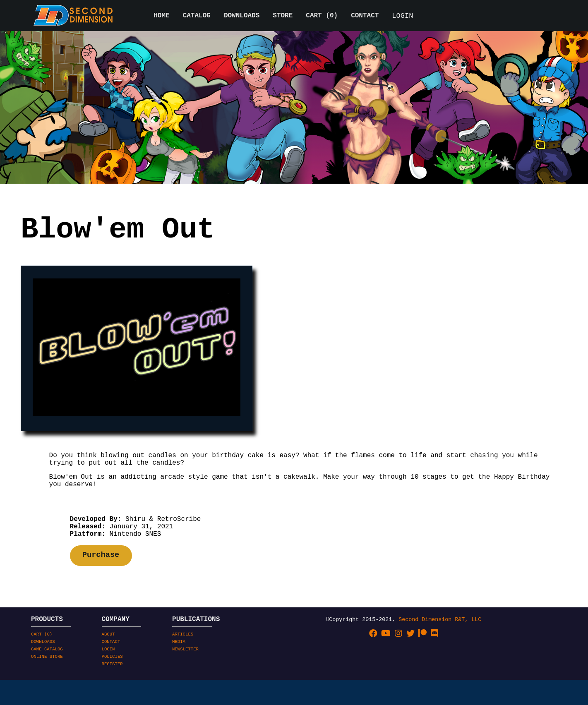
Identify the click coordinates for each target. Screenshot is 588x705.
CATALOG (197, 17)
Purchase (101, 579)
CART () (322, 17)
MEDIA (179, 671)
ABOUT (108, 662)
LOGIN (402, 17)
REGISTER (112, 699)
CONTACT (365, 17)
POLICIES (112, 690)
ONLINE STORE (47, 690)
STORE (283, 17)
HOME (161, 17)
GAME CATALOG (47, 681)
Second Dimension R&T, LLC (440, 646)
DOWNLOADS (242, 17)
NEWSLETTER (185, 681)
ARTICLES (183, 662)
